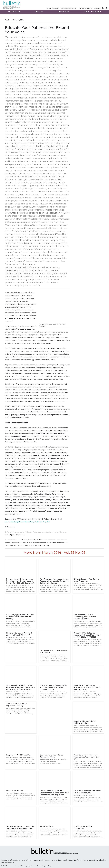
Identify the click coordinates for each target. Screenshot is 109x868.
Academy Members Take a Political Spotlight (85, 722)
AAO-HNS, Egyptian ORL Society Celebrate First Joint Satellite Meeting (20, 617)
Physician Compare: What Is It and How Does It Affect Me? (19, 634)
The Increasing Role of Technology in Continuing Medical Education (85, 617)
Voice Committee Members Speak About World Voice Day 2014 (86, 757)
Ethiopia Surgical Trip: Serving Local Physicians (86, 580)
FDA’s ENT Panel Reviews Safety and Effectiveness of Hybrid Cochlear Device (54, 687)
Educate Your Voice (15, 791)
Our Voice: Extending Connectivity (83, 828)
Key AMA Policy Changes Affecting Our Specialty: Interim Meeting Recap (87, 687)
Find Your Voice (47, 827)
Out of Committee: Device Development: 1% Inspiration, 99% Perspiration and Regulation (54, 793)
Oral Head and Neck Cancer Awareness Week (52, 756)
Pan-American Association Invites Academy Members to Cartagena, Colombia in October (54, 581)
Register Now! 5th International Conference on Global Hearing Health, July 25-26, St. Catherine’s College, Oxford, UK (20, 581)
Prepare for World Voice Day (18, 755)
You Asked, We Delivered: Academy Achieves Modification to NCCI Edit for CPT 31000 (87, 635)
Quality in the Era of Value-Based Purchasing (54, 652)
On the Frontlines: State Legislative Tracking (17, 705)
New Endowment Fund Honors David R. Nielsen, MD (87, 792)
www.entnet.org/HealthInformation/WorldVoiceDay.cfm (27, 522)
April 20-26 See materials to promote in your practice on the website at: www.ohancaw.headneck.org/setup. (54, 761)
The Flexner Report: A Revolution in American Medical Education (21, 828)
